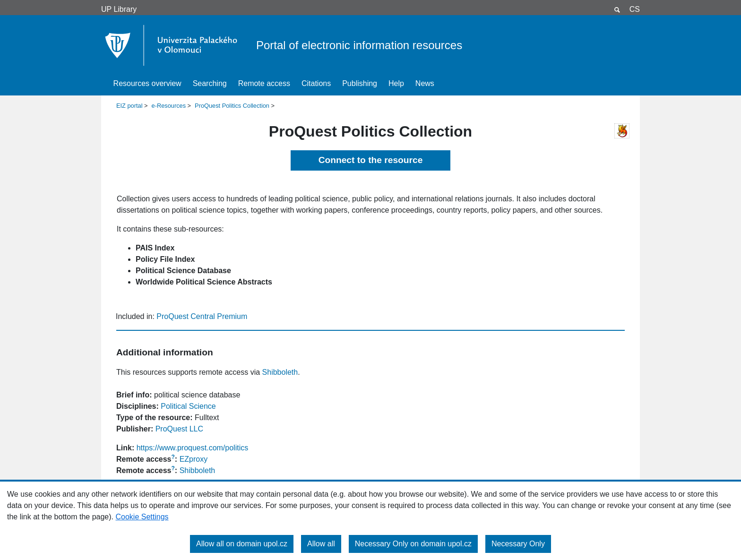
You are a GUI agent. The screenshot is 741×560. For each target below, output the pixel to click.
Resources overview (147, 83)
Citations (316, 83)
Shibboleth (280, 372)
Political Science (188, 406)
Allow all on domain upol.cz (242, 544)
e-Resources (169, 106)
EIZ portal (129, 106)
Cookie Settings (142, 517)
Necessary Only (518, 544)
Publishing (360, 83)
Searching (210, 83)
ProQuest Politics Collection (232, 106)
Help (396, 83)
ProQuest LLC (179, 429)
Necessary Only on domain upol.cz (413, 544)
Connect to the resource (371, 160)
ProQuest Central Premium (202, 316)
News (425, 83)
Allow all (321, 544)
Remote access (264, 83)
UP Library (119, 9)
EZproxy (194, 459)
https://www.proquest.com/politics (193, 448)
